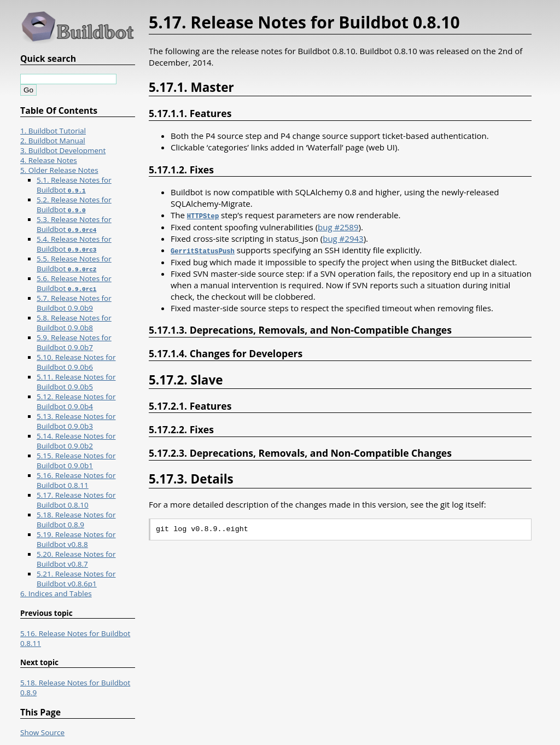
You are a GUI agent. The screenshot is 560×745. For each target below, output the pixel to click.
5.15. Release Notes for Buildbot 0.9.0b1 (76, 461)
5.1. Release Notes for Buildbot (74, 185)
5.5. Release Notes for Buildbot (74, 264)
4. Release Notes (49, 160)
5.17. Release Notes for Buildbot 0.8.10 (76, 500)
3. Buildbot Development (63, 150)
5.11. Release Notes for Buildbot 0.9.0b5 (76, 382)
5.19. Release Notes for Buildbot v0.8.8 (76, 539)
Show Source (42, 732)
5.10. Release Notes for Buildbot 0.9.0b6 (76, 362)
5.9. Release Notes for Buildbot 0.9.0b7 (74, 342)
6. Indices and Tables (56, 593)
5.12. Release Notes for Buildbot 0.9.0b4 (76, 401)
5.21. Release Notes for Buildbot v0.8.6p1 (76, 579)
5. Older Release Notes (59, 170)
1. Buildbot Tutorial (53, 131)
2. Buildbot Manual (53, 141)
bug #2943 (343, 238)
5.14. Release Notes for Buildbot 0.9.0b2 (76, 441)
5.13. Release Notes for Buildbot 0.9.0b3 (76, 421)
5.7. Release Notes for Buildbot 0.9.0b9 (74, 303)
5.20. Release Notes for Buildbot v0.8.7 (76, 559)
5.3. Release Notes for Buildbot (74, 224)
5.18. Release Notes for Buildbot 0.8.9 (76, 520)
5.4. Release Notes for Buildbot (74, 244)
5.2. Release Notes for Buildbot (74, 205)
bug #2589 (338, 226)
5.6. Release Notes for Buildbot (74, 283)
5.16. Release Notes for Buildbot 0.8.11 (76, 480)
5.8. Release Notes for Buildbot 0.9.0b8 (74, 323)
